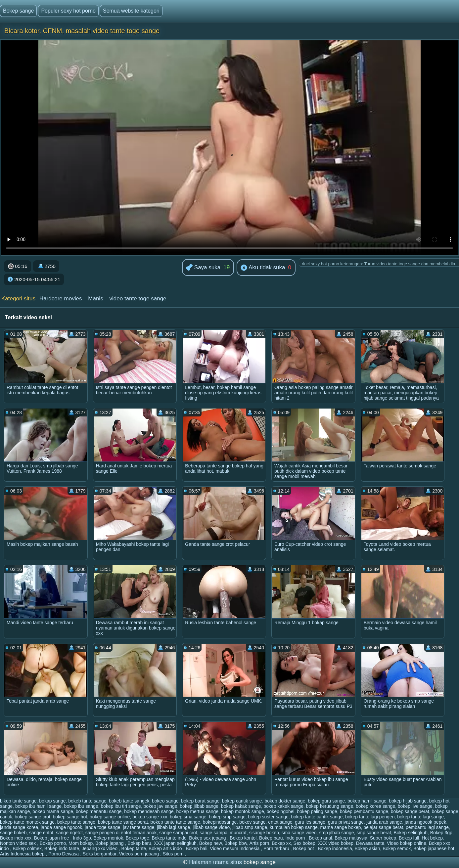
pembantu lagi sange (427, 827)
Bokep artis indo (166, 848)
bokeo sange (165, 801)
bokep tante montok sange (27, 822)
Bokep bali (196, 848)
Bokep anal (320, 838)
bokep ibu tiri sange (121, 806)
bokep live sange (415, 806)
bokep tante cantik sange (317, 817)
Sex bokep (304, 843)
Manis (95, 299)
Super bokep (383, 838)
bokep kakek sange (283, 806)
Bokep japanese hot (434, 848)
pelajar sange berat (383, 827)
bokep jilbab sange (199, 806)
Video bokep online (407, 843)
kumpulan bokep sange (294, 827)
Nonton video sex (19, 843)
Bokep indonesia (335, 848)
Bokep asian (367, 848)
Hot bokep (432, 838)
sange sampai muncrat (223, 833)
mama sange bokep (341, 827)
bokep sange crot (32, 817)
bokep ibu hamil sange (38, 806)
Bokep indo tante (62, 848)
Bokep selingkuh (411, 833)
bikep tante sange (18, 801)
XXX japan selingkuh (175, 843)
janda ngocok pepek (425, 822)
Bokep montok (109, 838)
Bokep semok (397, 848)
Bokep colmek (27, 848)
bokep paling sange (317, 811)
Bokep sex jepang (208, 838)
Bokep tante (134, 848)
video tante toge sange (138, 299)
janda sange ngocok (61, 827)
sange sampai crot (178, 833)
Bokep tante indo (169, 838)
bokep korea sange (375, 806)
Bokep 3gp (441, 833)
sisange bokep (264, 833)
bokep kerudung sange (330, 806)
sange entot (41, 833)
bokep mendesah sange (149, 811)
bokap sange (52, 801)
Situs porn (174, 854)
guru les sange (310, 822)
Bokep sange (18, 11)
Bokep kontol (243, 838)
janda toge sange (102, 827)
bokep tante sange (76, 822)
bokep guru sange (326, 801)
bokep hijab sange (408, 801)
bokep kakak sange (241, 806)
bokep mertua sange (197, 811)
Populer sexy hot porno (68, 11)
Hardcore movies (61, 299)
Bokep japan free (52, 838)
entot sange (280, 822)
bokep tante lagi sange (420, 817)
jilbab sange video (211, 827)
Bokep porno (53, 843)
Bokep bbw (236, 843)
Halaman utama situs (215, 862)
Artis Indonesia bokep (23, 854)
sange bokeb (13, 833)
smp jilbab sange (336, 833)
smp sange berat (374, 833)
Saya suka (203, 268)
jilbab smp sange (250, 827)
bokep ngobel (281, 811)
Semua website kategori (131, 11)
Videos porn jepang (140, 854)
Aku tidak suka (263, 268)
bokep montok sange (243, 811)
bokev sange (252, 822)
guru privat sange (346, 822)
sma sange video (299, 833)
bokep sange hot (70, 817)
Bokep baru (271, 838)
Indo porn (296, 838)
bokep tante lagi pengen (370, 817)
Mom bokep (81, 843)
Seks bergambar (100, 854)
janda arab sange (384, 822)
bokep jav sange (161, 806)
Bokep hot (304, 848)
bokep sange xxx (150, 817)
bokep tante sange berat (123, 822)
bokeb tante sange (87, 801)
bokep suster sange (268, 817)
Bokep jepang (110, 843)
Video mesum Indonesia (235, 848)
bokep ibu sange (81, 806)
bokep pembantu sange (364, 811)
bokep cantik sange (242, 801)
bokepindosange (220, 822)
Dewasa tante (370, 843)
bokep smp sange (227, 817)
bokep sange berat (410, 811)
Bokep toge (138, 838)
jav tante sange (138, 827)
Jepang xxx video (100, 848)
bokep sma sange (188, 817)
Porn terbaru (277, 848)
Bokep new (211, 843)
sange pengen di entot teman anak (121, 833)
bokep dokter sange (285, 801)
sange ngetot (69, 833)
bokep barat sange (200, 801)
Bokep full (409, 838)
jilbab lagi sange (173, 827)
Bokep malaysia (351, 838)
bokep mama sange (53, 811)
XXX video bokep (336, 843)
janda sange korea (19, 827)
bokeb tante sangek (129, 801)
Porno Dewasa (64, 854)
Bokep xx (281, 843)
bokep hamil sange (367, 801)
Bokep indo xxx (16, 838)
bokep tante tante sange (175, 822)
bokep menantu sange (99, 811)
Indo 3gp (82, 838)
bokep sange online (110, 817)
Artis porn (259, 843)
